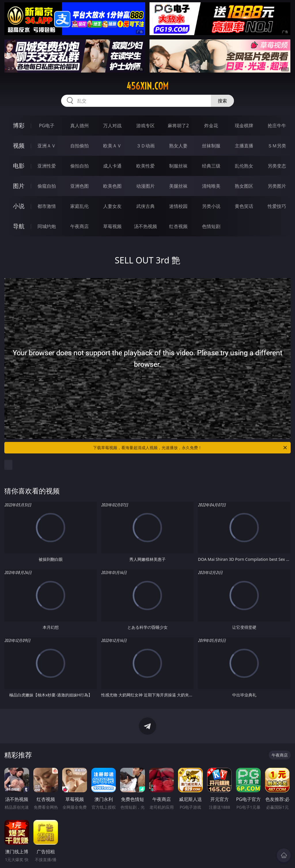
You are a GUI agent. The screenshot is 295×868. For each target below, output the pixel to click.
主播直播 (244, 146)
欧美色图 (112, 186)
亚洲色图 (80, 186)
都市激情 (47, 206)
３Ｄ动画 (145, 146)
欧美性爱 (145, 166)
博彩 (19, 125)
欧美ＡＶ (112, 146)
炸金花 (211, 126)
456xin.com (147, 86)
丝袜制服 (211, 146)
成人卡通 (112, 166)
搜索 (222, 101)
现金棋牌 (244, 126)
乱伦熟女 (244, 166)
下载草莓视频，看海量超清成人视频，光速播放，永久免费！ (190, 448)
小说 (19, 206)
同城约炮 (47, 226)
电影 (19, 166)
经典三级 (211, 166)
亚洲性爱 (47, 166)
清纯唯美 (211, 186)
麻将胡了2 (178, 126)
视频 (19, 146)
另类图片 (277, 186)
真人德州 (80, 126)
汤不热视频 (145, 226)
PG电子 (47, 126)
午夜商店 (80, 226)
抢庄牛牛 (277, 126)
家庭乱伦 (80, 206)
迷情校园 (178, 206)
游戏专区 (145, 126)
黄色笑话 (244, 206)
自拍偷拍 (80, 146)
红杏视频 (178, 226)
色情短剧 (211, 226)
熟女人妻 (178, 146)
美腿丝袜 (178, 186)
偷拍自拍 (80, 166)
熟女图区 (244, 186)
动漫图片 (145, 186)
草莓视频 (112, 226)
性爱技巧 (277, 206)
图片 (19, 186)
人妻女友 (112, 206)
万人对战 (112, 126)
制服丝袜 (178, 166)
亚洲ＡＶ (47, 146)
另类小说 (211, 206)
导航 (19, 226)
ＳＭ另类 (277, 146)
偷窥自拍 (47, 186)
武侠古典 (145, 206)
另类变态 (277, 166)
